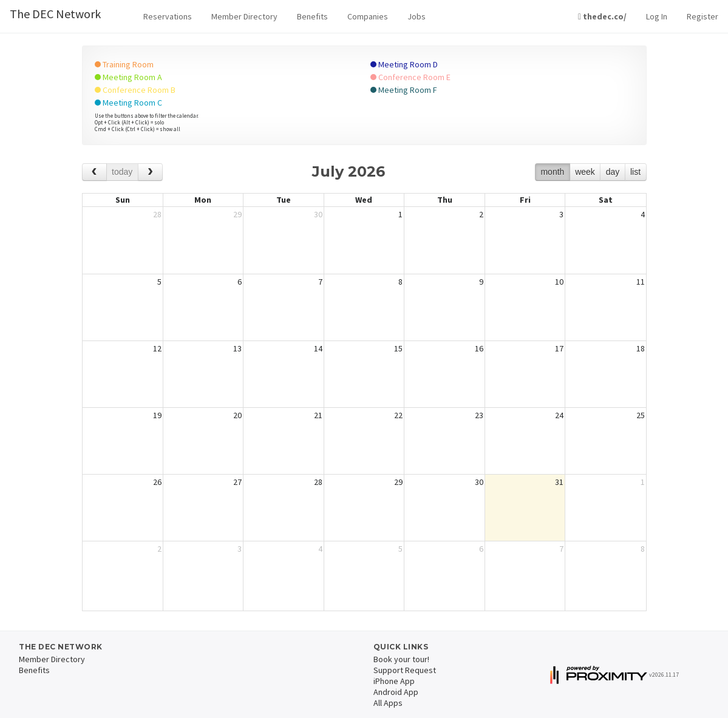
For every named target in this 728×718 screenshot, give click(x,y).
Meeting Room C (128, 103)
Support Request (405, 670)
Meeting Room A (128, 77)
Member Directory (244, 16)
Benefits (312, 16)
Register (702, 16)
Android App (396, 692)
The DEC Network (55, 14)
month (552, 172)
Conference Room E (410, 77)
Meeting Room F (404, 90)
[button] (168, 17)
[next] (150, 172)
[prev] (94, 172)
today (122, 172)
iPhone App (394, 681)
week (585, 172)
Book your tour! (401, 659)
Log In (657, 16)
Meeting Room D (404, 64)
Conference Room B (135, 90)
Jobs (417, 16)
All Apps (388, 703)
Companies (368, 16)
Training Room (124, 64)
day (613, 172)
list (635, 172)
